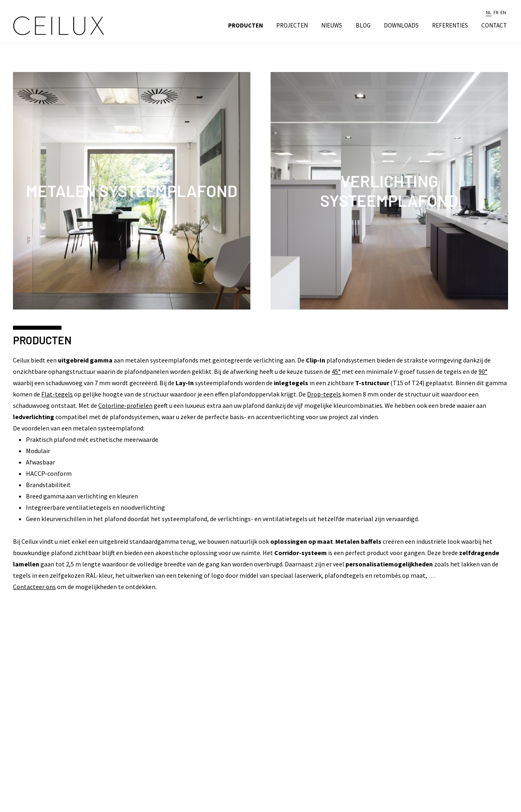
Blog (363, 25)
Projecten (292, 25)
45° (336, 371)
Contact (494, 25)
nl (489, 13)
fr (496, 13)
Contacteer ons (34, 587)
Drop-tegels (324, 394)
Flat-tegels (57, 394)
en (503, 13)
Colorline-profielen (125, 405)
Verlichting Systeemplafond (389, 191)
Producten (246, 25)
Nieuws (332, 25)
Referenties (450, 25)
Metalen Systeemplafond (132, 191)
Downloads (401, 25)
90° (483, 371)
